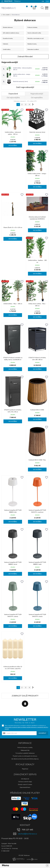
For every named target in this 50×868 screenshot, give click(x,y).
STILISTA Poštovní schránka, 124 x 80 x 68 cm (37, 359)
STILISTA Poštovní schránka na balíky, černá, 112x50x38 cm (13, 359)
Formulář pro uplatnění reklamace (25, 753)
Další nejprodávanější (25, 87)
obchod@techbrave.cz (27, 834)
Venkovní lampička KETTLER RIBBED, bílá (13, 511)
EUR (47, 1)
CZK (43, 1)
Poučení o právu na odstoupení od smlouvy (25, 756)
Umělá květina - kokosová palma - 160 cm (13, 133)
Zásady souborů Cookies (25, 784)
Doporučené (13, 94)
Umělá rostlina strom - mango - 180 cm (37, 175)
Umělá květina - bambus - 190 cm (37, 261)
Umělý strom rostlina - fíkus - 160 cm (37, 305)
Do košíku (13, 146)
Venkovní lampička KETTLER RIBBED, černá (13, 563)
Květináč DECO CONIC (37, 410)
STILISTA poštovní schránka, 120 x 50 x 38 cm (13, 411)
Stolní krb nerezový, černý (20, 82)
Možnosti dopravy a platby (25, 747)
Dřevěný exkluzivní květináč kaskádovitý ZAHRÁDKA (37, 218)
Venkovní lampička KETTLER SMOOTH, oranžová (37, 511)
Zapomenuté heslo (25, 787)
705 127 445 (27, 830)
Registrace (25, 769)
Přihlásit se (17, 1)
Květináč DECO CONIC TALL (37, 460)
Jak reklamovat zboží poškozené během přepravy (25, 759)
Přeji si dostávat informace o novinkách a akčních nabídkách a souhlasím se (26, 727)
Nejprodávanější (37, 94)
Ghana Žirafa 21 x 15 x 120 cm (13, 227)
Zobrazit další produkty (25, 696)
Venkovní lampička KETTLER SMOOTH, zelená (13, 615)
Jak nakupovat (25, 779)
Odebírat (42, 733)
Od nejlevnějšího (13, 98)
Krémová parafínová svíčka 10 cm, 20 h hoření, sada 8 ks (13, 667)
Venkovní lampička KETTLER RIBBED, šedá (37, 563)
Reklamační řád (25, 750)
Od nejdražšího (37, 98)
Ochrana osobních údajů (25, 782)
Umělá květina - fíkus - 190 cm (13, 304)
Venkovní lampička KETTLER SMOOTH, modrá (37, 615)
